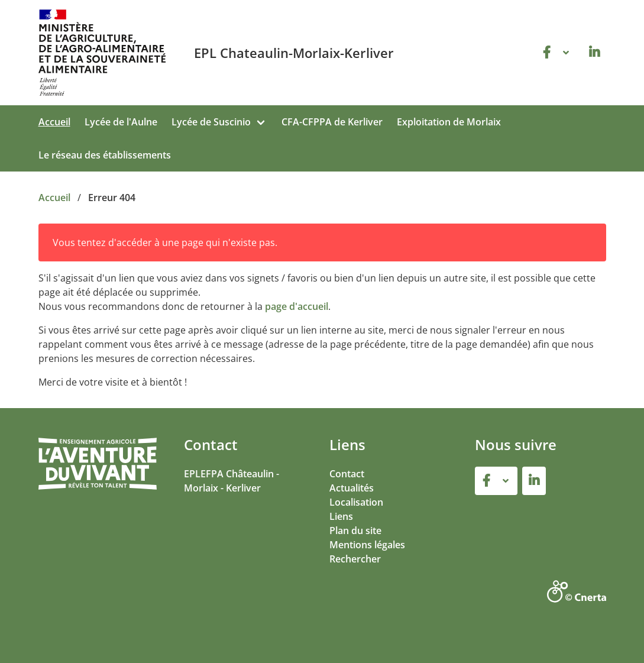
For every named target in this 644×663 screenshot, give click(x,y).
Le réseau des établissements (105, 155)
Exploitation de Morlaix (449, 122)
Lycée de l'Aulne (121, 122)
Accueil (54, 122)
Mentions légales (367, 545)
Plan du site (355, 531)
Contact (347, 474)
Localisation (356, 502)
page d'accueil (297, 306)
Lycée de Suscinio (211, 122)
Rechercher (355, 559)
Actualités (352, 488)
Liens (341, 516)
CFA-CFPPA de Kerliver (332, 122)
